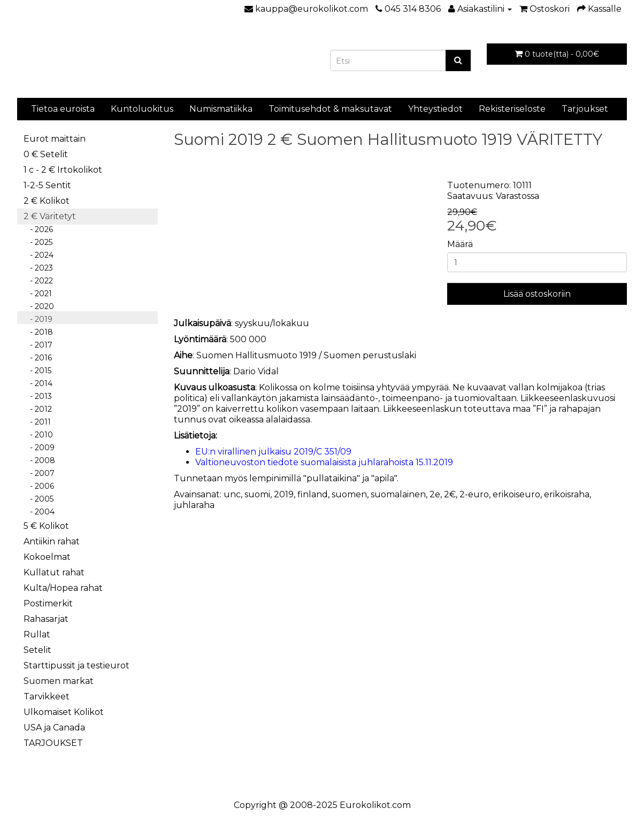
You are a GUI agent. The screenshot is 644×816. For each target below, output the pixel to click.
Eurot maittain (55, 139)
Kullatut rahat (54, 572)
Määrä (460, 244)
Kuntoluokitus (142, 109)
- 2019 (38, 319)
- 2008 (39, 460)
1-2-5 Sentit (47, 185)
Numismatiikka (221, 109)
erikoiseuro (516, 494)
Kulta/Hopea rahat (63, 588)
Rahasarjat (46, 619)
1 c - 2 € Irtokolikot (63, 170)
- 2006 (39, 486)
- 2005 (39, 499)
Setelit (37, 650)
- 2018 (38, 332)
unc (232, 494)
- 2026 (38, 229)
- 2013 (38, 396)
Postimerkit (48, 603)
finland (313, 494)
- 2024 (39, 255)
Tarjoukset (585, 109)
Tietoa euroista (63, 109)
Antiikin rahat (52, 541)
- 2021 (38, 294)
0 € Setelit (46, 154)
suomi (257, 494)
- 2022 (38, 281)
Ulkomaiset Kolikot (64, 712)
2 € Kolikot (47, 201)
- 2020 (39, 306)
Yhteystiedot (435, 109)
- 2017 (38, 345)
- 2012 (38, 409)
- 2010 (38, 435)
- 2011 (37, 422)
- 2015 (37, 371)
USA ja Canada (54, 728)
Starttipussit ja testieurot (76, 665)
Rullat (37, 634)
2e (435, 494)
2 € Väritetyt (50, 216)
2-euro (474, 494)
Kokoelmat (47, 557)
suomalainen (398, 494)
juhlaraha (194, 505)
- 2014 (38, 383)
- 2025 (38, 242)
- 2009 (39, 448)
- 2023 (38, 268)
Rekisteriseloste (512, 109)
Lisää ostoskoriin (537, 294)
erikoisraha (567, 494)
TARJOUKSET (53, 743)
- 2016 (38, 358)
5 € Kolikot (46, 526)
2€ (450, 494)
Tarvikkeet (47, 696)
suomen (349, 494)
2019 (284, 494)
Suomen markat (59, 681)
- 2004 (39, 512)
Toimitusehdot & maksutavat (330, 109)
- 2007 (39, 473)
